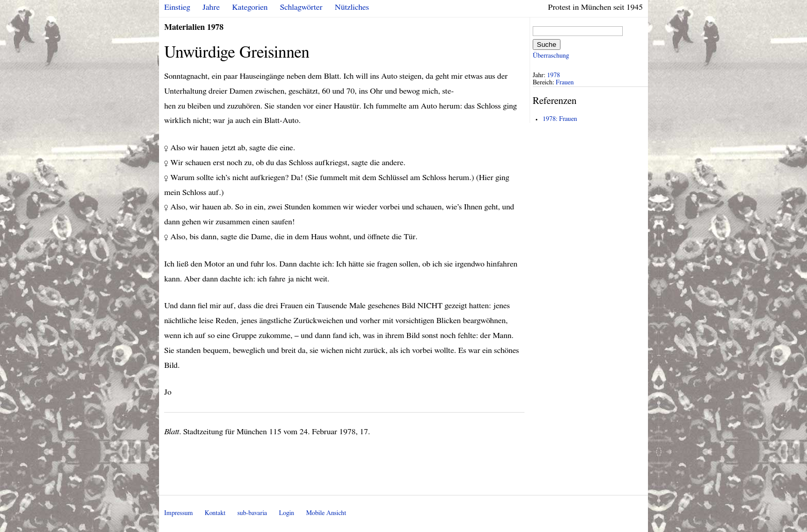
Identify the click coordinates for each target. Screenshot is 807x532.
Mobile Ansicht (326, 513)
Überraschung (551, 56)
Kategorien (250, 7)
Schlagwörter (301, 7)
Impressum (179, 513)
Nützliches (352, 7)
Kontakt (215, 513)
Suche (547, 45)
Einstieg (177, 7)
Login (287, 513)
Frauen (565, 83)
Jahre (211, 7)
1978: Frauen (560, 119)
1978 (554, 75)
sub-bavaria (252, 513)
